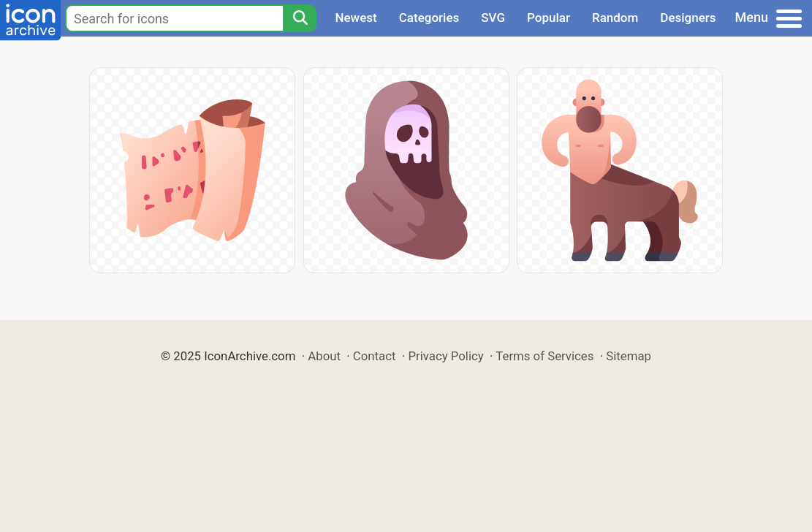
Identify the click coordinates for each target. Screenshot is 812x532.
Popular (549, 18)
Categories (429, 18)
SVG (493, 18)
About (324, 356)
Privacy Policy (445, 356)
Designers (688, 18)
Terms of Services (545, 356)
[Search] (300, 18)
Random (615, 18)
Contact (375, 356)
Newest (356, 18)
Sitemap (629, 356)
